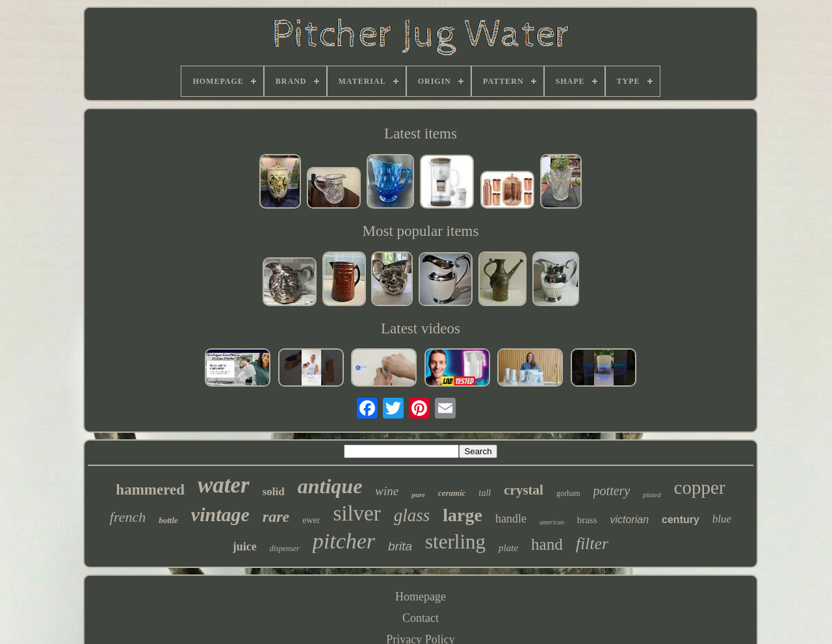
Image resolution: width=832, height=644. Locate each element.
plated (652, 495)
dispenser (285, 548)
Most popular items (421, 231)
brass (587, 520)
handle (511, 519)
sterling (455, 542)
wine (387, 491)
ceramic (452, 493)
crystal (524, 490)
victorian (629, 520)
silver (357, 513)
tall (485, 493)
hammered (150, 490)
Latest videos (421, 328)
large (462, 515)
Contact (421, 618)
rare (276, 517)
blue (722, 519)
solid (274, 492)
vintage (220, 514)
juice (245, 547)
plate (508, 548)
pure (418, 495)
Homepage (421, 597)
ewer (311, 520)
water (224, 485)
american (552, 522)
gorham (568, 493)
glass (412, 515)
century (681, 520)
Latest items (421, 134)
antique (330, 486)
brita (400, 546)
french (128, 517)
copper (700, 487)
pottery (612, 491)
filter (592, 544)
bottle (168, 520)
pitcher (344, 541)
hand (547, 544)
